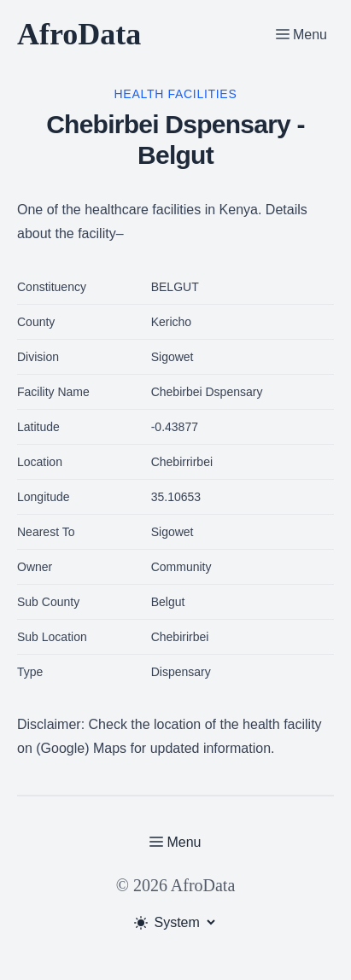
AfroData (79, 34)
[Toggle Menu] (301, 34)
